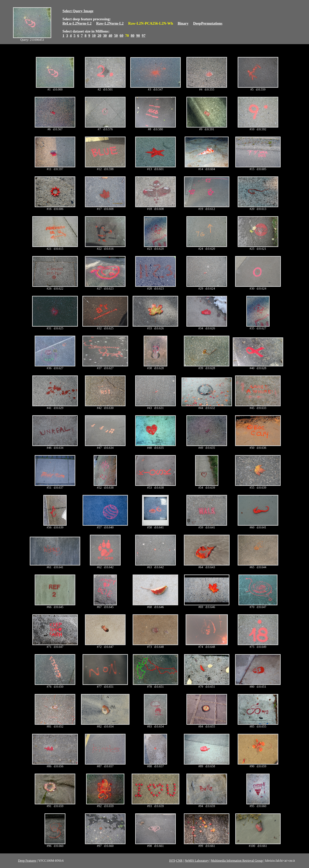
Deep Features (27, 861)
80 (133, 36)
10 (94, 36)
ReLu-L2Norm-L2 (77, 23)
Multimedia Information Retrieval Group (237, 861)
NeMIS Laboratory (197, 861)
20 (99, 36)
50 (116, 36)
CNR (179, 861)
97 (144, 36)
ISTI (172, 861)
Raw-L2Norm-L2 (110, 23)
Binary (183, 23)
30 (105, 36)
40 (110, 36)
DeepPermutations (208, 23)
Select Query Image (78, 11)
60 (121, 36)
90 (138, 36)
